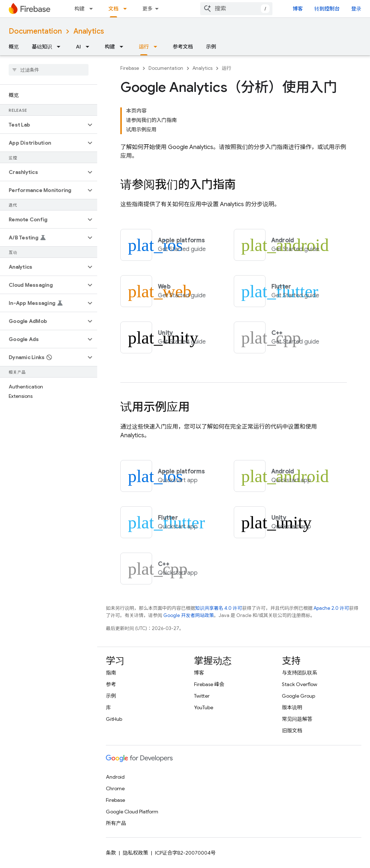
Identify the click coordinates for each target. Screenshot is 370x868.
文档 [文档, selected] (113, 9)
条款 (111, 853)
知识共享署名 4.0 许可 (219, 608)
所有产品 (116, 823)
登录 (356, 9)
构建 (79, 9)
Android (115, 777)
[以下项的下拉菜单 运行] (158, 47)
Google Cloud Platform (132, 812)
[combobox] (236, 9)
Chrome (115, 788)
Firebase (130, 68)
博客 (298, 9)
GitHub (114, 719)
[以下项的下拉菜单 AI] (90, 47)
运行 (227, 68)
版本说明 (292, 707)
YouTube (204, 707)
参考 (111, 684)
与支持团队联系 (300, 673)
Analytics (89, 31)
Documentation (35, 31)
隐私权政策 (135, 853)
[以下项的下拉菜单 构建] (93, 9)
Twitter (202, 696)
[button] (43, 125)
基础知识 (42, 47)
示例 (211, 47)
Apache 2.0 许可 (331, 608)
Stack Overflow (300, 684)
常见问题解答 (297, 719)
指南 (111, 673)
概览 (14, 47)
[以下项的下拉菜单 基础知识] (61, 47)
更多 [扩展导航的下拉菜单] (147, 9)
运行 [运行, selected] (144, 47)
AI (78, 47)
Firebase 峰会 (209, 684)
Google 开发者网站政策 (189, 615)
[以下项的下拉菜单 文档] (127, 9)
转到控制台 (327, 9)
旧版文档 (292, 731)
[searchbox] (49, 70)
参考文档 (183, 47)
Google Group (298, 696)
